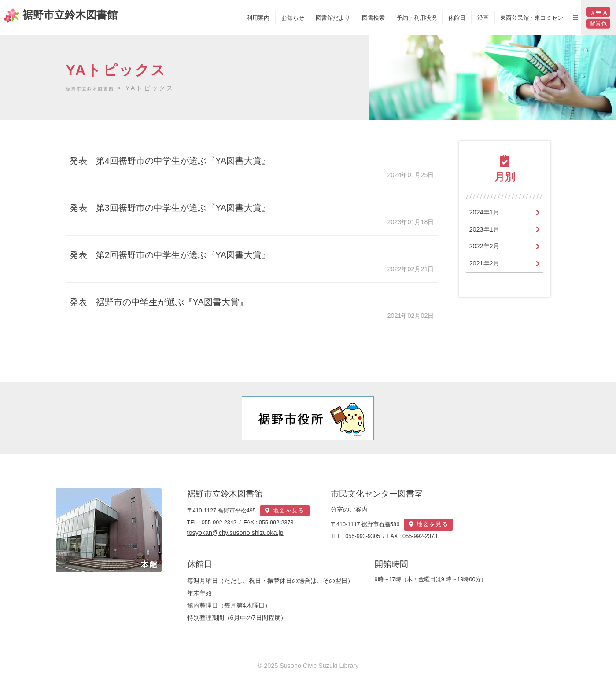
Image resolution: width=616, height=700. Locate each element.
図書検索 (348, 18)
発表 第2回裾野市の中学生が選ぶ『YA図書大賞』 (181, 255)
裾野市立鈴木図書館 (66, 15)
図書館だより (308, 18)
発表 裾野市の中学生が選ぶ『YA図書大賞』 (168, 302)
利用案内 (233, 18)
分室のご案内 (366, 509)
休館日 (432, 18)
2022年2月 (486, 249)
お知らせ (267, 18)
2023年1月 (486, 231)
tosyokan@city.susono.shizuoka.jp (235, 539)
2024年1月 (486, 213)
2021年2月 (486, 267)
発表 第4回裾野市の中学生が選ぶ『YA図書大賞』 (181, 160)
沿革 (457, 18)
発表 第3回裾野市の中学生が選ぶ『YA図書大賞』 (181, 208)
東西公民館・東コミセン (507, 18)
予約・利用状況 (391, 18)
